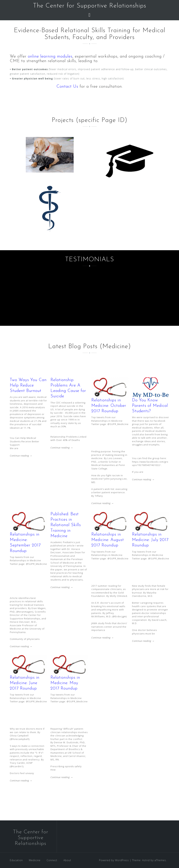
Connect (52, 860)
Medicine (35, 860)
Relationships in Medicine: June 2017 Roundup (25, 683)
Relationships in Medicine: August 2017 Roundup (108, 540)
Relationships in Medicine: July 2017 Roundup (150, 540)
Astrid (146, 860)
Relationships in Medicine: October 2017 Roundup (109, 406)
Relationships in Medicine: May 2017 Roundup (65, 683)
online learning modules (50, 57)
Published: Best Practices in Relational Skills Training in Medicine (66, 525)
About (67, 860)
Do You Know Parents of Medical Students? (150, 406)
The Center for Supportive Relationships (90, 6)
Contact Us (67, 87)
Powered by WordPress (114, 860)
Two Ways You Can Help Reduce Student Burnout (28, 385)
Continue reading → (21, 456)
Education (16, 860)
